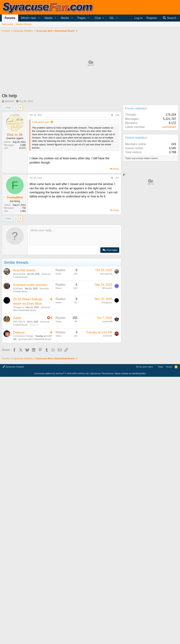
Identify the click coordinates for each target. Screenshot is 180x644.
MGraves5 (107, 288)
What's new (28, 18)
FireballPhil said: (41, 122)
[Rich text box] (74, 236)
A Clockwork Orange (23, 336)
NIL (112, 18)
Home (169, 417)
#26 (117, 115)
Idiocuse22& (19, 274)
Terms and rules (144, 417)
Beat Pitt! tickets (24, 270)
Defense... (20, 332)
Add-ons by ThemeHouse (102, 424)
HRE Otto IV (19, 322)
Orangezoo (18, 307)
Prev (9, 108)
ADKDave (18, 289)
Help (161, 417)
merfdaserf (169, 127)
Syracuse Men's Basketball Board (35, 339)
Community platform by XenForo (62, 424)
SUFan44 (108, 336)
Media (48, 18)
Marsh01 (10, 101)
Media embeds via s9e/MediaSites (130, 424)
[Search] (169, 18)
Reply (116, 169)
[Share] (112, 115)
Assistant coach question (30, 285)
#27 (117, 178)
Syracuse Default (13, 417)
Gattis (17, 318)
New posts (7, 24)
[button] (39, 18)
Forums (10, 18)
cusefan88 (107, 322)
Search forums (24, 24)
